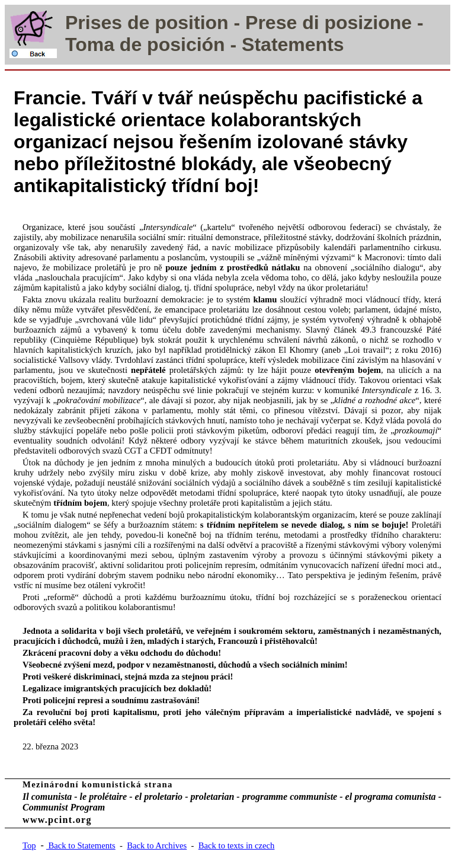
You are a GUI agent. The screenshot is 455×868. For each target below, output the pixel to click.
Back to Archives (157, 845)
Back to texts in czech (237, 845)
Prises (94, 23)
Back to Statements (81, 845)
